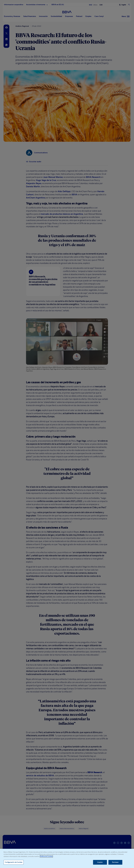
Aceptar (100, 862)
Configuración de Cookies (14, 862)
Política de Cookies (46, 856)
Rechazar (115, 862)
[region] (67, 858)
